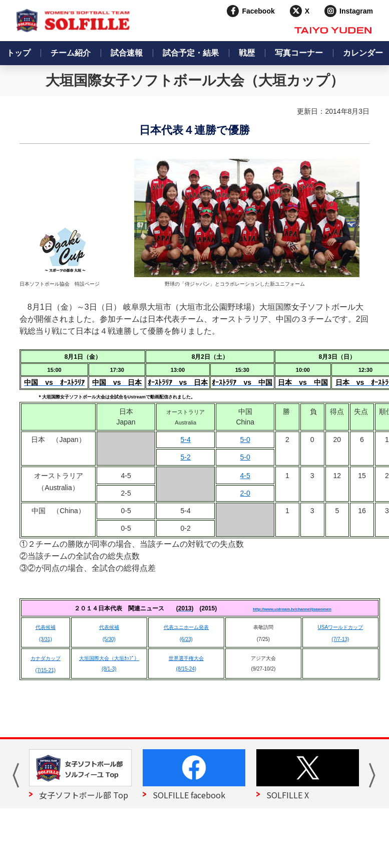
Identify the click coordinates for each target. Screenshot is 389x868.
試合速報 (127, 53)
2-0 (245, 493)
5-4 (186, 440)
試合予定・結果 (191, 53)
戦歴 (247, 53)
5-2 (186, 457)
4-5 (245, 476)
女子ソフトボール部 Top (84, 795)
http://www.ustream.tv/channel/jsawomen (292, 609)
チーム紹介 (71, 53)
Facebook (258, 11)
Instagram (356, 11)
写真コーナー (299, 53)
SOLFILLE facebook (189, 795)
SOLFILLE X (288, 795)
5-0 (245, 440)
